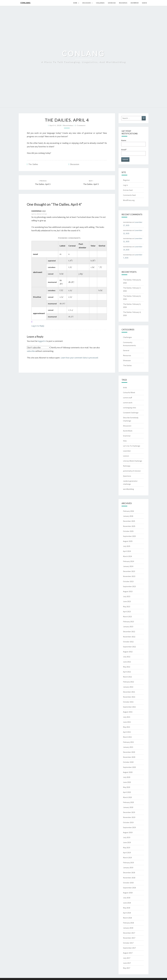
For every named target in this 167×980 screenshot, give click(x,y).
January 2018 (128, 928)
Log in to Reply (38, 326)
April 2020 (127, 792)
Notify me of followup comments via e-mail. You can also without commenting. (63, 349)
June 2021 (127, 722)
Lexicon (126, 456)
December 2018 (129, 873)
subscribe (31, 351)
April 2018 (127, 913)
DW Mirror (135, 3)
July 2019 (127, 837)
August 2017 (128, 953)
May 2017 (127, 968)
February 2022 (128, 682)
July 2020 (127, 777)
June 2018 (127, 903)
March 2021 (127, 737)
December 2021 (129, 692)
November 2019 (129, 817)
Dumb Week (128, 431)
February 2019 (128, 863)
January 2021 (128, 747)
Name (133, 143)
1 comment (80, 125)
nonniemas (68, 125)
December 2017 (129, 933)
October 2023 (128, 581)
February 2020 (128, 802)
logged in (42, 341)
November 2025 (129, 526)
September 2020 (129, 767)
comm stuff (127, 398)
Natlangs (127, 466)
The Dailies (33, 164)
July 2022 (127, 657)
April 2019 (127, 853)
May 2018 (127, 908)
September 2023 (129, 586)
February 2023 (128, 622)
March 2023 (127, 617)
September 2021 (129, 707)
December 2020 (129, 752)
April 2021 (127, 732)
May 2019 (127, 848)
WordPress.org (129, 200)
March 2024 (127, 556)
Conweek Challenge (131, 413)
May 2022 (127, 667)
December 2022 (129, 632)
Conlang (25, 3)
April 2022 (127, 672)
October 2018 (128, 883)
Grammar (127, 436)
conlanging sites (130, 408)
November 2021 (129, 697)
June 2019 (127, 842)
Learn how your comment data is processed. (80, 358)
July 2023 (127, 596)
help (125, 441)
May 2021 (127, 727)
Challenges (100, 3)
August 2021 (128, 712)
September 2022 (129, 647)
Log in (125, 185)
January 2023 (128, 627)
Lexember (127, 451)
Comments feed (129, 195)
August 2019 (128, 832)
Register (126, 180)
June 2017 (127, 963)
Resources (123, 3)
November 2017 (129, 938)
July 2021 (127, 717)
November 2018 (129, 878)
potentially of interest (132, 471)
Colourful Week (129, 392)
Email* (133, 152)
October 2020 (128, 762)
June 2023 (127, 601)
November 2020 (129, 757)
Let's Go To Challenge (132, 446)
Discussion (87, 3)
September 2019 (129, 827)
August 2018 (128, 893)
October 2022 (128, 642)
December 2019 (129, 812)
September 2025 (129, 536)
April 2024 (127, 551)
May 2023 (127, 607)
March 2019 (127, 858)
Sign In (144, 3)
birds (125, 387)
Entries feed (128, 190)
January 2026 (128, 516)
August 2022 (128, 652)
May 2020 (127, 787)
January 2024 (128, 566)
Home (75, 3)
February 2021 (128, 742)
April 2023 (127, 612)
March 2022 (127, 677)
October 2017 (128, 943)
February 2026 (128, 511)
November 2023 (129, 576)
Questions (127, 476)
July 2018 (127, 898)
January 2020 (128, 807)
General (126, 350)
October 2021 (128, 702)
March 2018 (127, 918)
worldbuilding (128, 489)
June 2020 (127, 782)
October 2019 (128, 822)
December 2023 (129, 571)
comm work (128, 403)
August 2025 (128, 541)
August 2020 (128, 772)
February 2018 (128, 923)
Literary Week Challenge (133, 461)
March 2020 (127, 797)
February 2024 (128, 561)
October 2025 (128, 531)
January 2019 (128, 868)
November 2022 (129, 637)
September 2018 (129, 888)
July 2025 (127, 546)
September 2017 (129, 948)
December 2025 (129, 521)
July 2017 (127, 958)
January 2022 (128, 687)
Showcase (112, 3)
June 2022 (127, 662)
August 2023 (128, 591)
